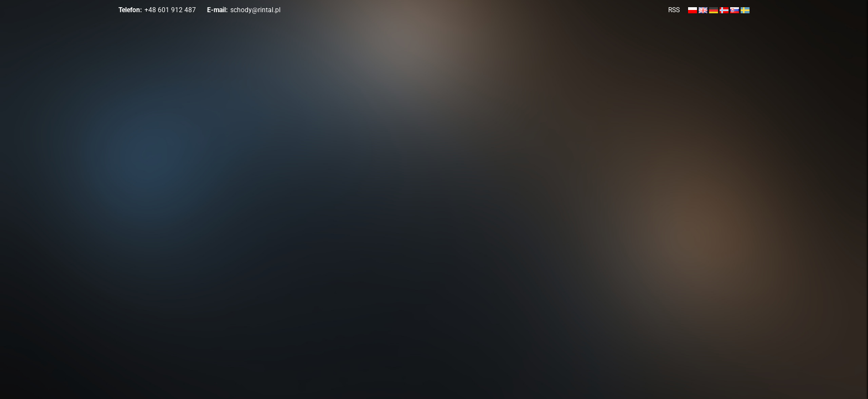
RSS (674, 10)
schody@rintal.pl (255, 10)
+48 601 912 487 (170, 10)
